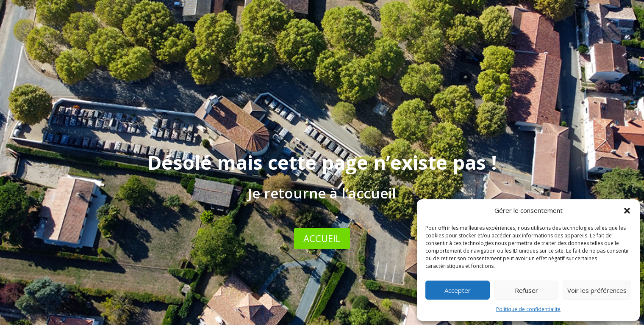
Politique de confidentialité (528, 309)
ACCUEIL (322, 238)
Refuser (526, 290)
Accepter (458, 290)
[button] (627, 211)
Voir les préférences (597, 290)
